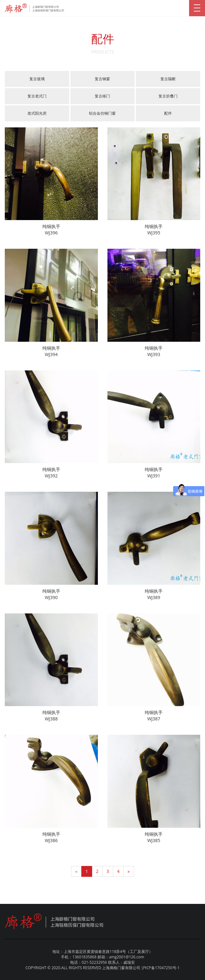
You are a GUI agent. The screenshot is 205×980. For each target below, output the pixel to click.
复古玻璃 (37, 79)
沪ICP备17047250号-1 (161, 968)
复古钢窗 (102, 79)
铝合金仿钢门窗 (102, 113)
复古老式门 (37, 96)
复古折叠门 (168, 96)
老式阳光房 (37, 113)
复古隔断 (168, 79)
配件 (168, 113)
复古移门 (102, 96)
